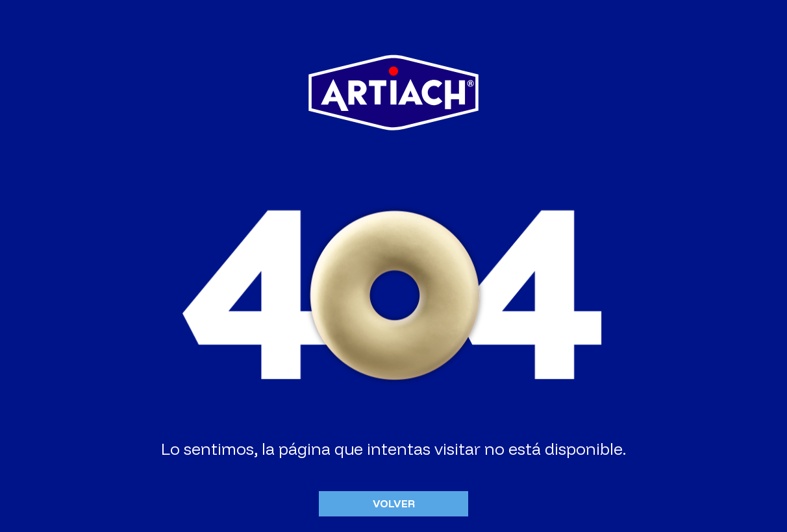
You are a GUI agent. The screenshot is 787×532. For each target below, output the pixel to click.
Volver (394, 503)
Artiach (393, 92)
